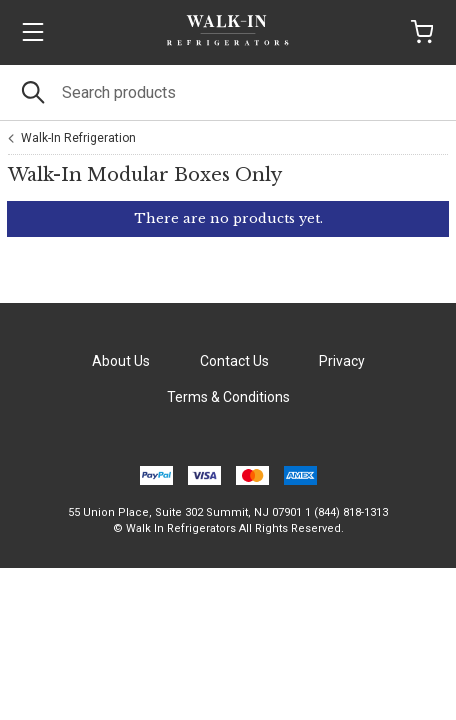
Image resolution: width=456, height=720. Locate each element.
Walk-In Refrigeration (78, 138)
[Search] (228, 92)
